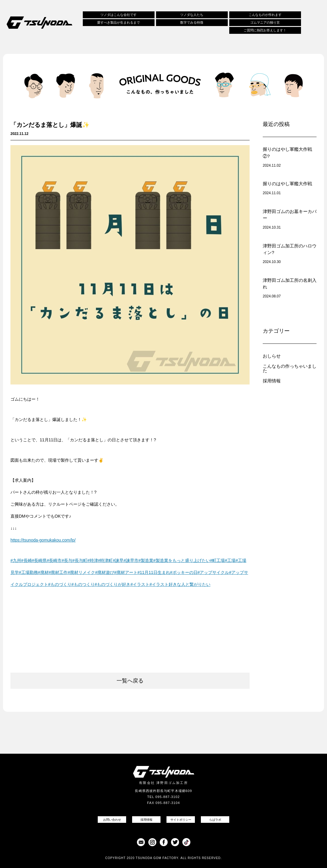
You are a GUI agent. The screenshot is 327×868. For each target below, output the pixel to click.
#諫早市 (131, 560)
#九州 (16, 560)
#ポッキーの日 (184, 572)
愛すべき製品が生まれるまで (119, 22)
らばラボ (215, 820)
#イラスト (140, 584)
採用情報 (272, 381)
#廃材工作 (58, 572)
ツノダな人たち (192, 15)
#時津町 (106, 560)
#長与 (67, 560)
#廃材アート (126, 572)
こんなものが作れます (265, 15)
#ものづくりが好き (113, 584)
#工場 (230, 560)
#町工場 (218, 560)
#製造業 (146, 560)
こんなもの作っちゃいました (290, 368)
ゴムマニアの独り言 (265, 22)
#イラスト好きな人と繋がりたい (180, 584)
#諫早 (118, 560)
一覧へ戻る (130, 681)
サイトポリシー (181, 820)
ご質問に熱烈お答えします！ (265, 30)
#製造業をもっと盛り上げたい (182, 560)
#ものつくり (83, 584)
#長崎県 (39, 560)
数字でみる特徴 (192, 22)
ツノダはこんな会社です (119, 15)
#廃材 (43, 572)
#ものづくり (60, 584)
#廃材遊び (105, 572)
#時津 (93, 560)
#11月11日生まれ (154, 572)
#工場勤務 (28, 572)
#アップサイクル (213, 572)
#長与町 (80, 560)
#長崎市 (54, 560)
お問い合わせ (112, 820)
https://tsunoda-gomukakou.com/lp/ (43, 540)
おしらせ (272, 356)
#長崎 (27, 560)
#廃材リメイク (81, 572)
